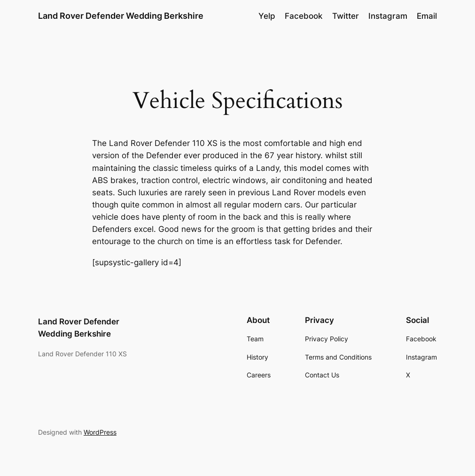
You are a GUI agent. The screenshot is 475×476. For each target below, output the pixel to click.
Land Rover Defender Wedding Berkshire (121, 16)
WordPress (100, 432)
